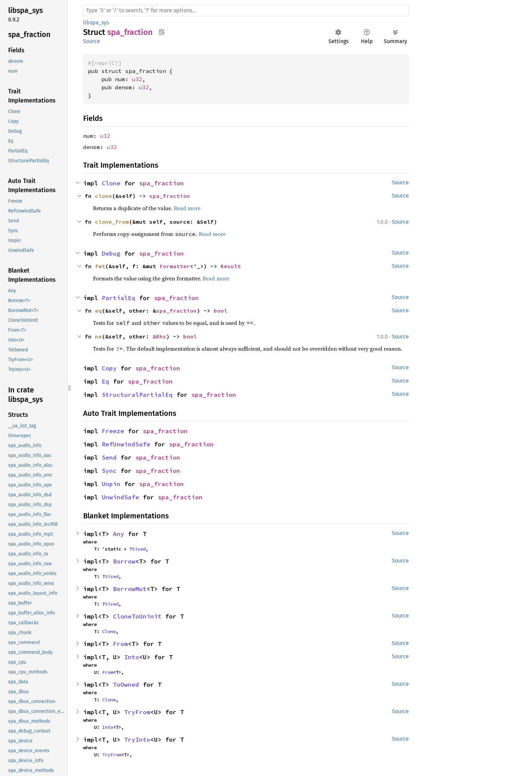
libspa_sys (96, 23)
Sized (139, 549)
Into (132, 657)
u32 (137, 79)
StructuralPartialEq (137, 395)
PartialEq (119, 298)
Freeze (113, 431)
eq (98, 311)
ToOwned (126, 685)
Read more (187, 208)
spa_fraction (161, 183)
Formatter (175, 266)
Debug (111, 253)
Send (109, 457)
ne (98, 336)
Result (231, 266)
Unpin (111, 484)
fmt (100, 266)
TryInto (137, 740)
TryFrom (137, 712)
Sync (109, 471)
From (120, 644)
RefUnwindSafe (126, 444)
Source (92, 41)
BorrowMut (130, 589)
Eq (106, 381)
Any (119, 534)
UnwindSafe (120, 497)
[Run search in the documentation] (246, 11)
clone (103, 196)
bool (221, 311)
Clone (111, 183)
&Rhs (159, 336)
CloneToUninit (137, 616)
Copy (109, 368)
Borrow (124, 561)
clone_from (112, 222)
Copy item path (162, 32)
